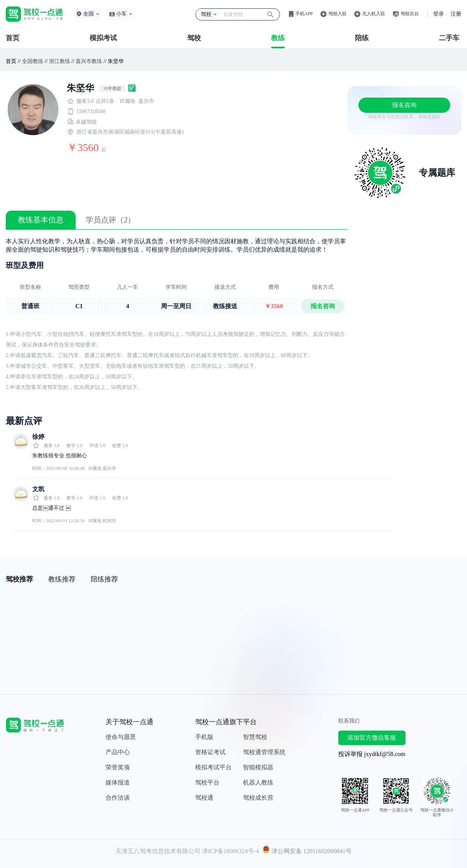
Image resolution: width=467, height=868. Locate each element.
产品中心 (118, 752)
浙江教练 (60, 61)
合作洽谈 (118, 798)
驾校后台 (410, 14)
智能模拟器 (258, 767)
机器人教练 (258, 782)
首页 (13, 38)
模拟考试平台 (213, 767)
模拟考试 (103, 38)
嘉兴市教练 (89, 61)
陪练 (362, 38)
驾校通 (204, 798)
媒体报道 (118, 782)
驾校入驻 (338, 14)
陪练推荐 (104, 579)
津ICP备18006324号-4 (230, 851)
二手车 (449, 38)
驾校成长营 (258, 798)
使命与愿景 (121, 737)
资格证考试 (210, 752)
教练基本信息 (41, 220)
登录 (439, 14)
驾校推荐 (19, 579)
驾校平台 (207, 782)
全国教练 (33, 61)
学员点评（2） (110, 220)
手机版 (204, 737)
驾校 (194, 38)
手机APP (304, 14)
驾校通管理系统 (264, 752)
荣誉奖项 (118, 767)
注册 (456, 14)
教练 (278, 38)
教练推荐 (62, 579)
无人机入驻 (374, 14)
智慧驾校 (255, 737)
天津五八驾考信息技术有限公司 (158, 851)
